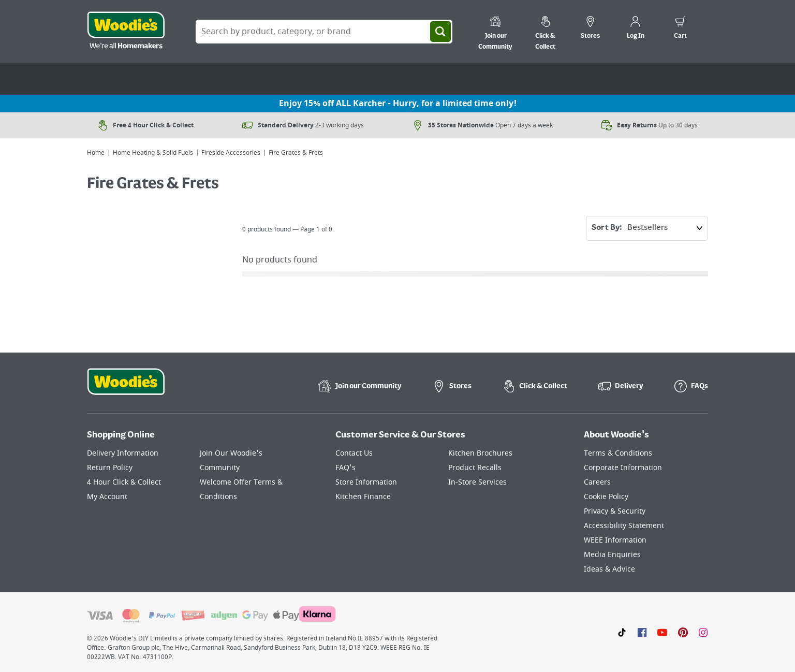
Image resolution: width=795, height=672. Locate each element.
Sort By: (650, 228)
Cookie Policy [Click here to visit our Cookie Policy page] (606, 497)
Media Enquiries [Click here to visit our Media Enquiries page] (612, 555)
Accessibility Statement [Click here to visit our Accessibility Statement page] (624, 526)
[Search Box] (324, 32)
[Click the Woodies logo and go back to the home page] (126, 32)
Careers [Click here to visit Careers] (597, 482)
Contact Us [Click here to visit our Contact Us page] (354, 453)
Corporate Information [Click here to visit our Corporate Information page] (623, 468)
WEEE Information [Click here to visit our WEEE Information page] (615, 540)
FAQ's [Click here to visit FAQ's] (345, 468)
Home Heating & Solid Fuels (153, 153)
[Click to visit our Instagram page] (703, 632)
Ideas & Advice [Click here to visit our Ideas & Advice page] (609, 569)
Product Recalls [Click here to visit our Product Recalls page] (475, 468)
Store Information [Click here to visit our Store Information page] (366, 482)
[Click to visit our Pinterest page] (683, 632)
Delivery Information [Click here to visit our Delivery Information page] (123, 453)
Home (96, 153)
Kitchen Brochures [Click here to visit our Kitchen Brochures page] (480, 453)
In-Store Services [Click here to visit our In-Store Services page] (477, 482)
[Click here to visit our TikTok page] (622, 632)
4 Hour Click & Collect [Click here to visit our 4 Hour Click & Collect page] (124, 482)
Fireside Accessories (231, 153)
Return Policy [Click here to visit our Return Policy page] (110, 468)
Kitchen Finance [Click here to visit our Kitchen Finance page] (363, 497)
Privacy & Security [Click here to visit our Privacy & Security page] (615, 511)
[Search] (440, 32)
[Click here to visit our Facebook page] (642, 632)
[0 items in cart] (680, 29)
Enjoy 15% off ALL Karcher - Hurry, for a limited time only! (398, 104)
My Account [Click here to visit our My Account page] (107, 497)
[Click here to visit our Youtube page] (662, 632)
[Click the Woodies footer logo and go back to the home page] (126, 388)
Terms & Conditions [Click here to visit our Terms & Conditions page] (618, 453)
